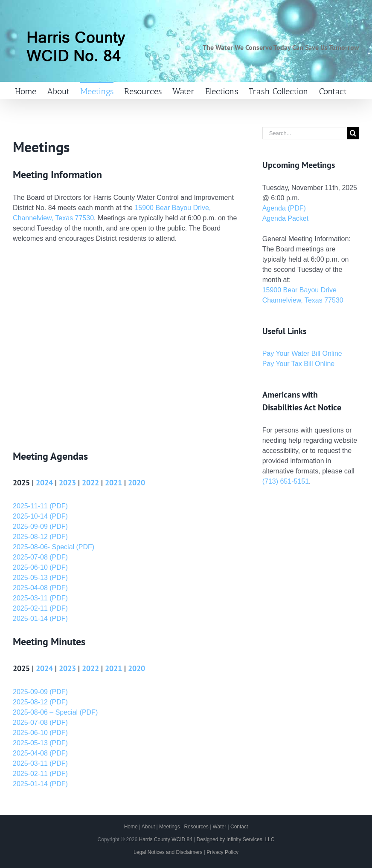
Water (220, 827)
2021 (113, 483)
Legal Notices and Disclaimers (168, 852)
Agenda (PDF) (284, 208)
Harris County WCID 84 (165, 839)
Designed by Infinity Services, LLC (236, 839)
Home (131, 827)
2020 (137, 483)
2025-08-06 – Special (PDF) (55, 712)
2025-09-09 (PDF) (40, 526)
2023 (67, 483)
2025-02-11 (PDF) (40, 608)
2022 (90, 483)
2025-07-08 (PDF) (40, 557)
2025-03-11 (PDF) (40, 598)
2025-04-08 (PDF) (40, 588)
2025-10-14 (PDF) (40, 516)
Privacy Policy (222, 852)
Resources (196, 827)
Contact (239, 827)
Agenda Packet (286, 218)
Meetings (170, 827)
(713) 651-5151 (286, 481)
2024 (44, 483)
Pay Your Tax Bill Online (299, 364)
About (148, 827)
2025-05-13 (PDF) (40, 578)
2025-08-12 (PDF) (40, 537)
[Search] (353, 133)
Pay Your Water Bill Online (302, 353)
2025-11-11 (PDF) (40, 506)
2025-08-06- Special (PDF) (54, 547)
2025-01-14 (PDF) (40, 619)
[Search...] (305, 133)
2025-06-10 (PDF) (40, 567)
